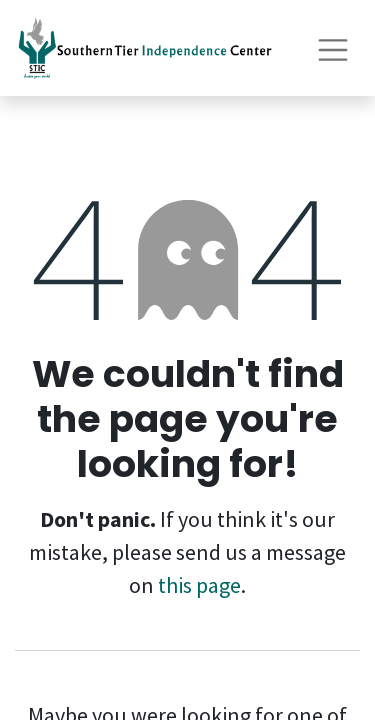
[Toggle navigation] (333, 47)
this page (199, 585)
